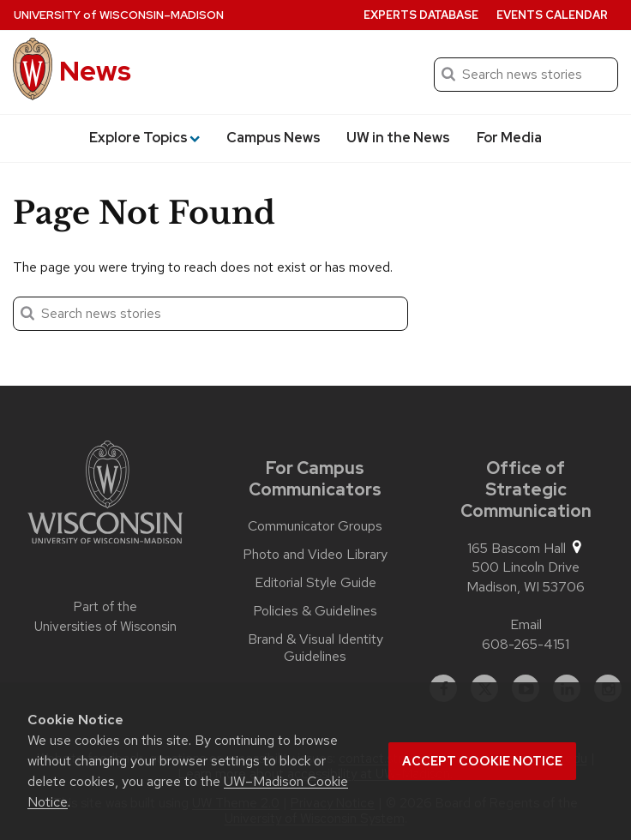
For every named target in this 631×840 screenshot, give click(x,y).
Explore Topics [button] (144, 138)
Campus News (273, 138)
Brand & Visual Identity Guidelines (315, 648)
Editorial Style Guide (315, 583)
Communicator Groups (315, 526)
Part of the (105, 617)
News (95, 71)
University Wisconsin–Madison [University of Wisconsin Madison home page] (119, 15)
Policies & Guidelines (315, 611)
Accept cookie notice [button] (482, 761)
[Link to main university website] (105, 495)
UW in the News (398, 138)
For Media (509, 138)
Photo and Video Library (315, 555)
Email (526, 624)
